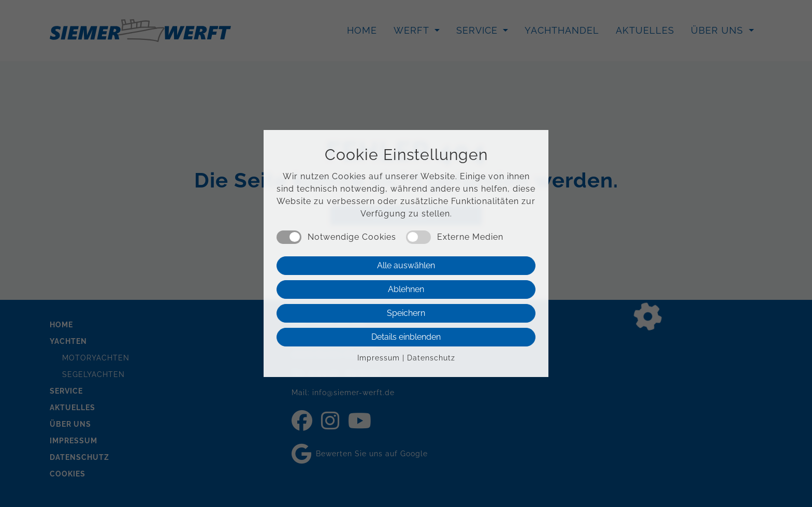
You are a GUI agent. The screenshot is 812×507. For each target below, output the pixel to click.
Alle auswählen (406, 265)
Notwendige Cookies (352, 237)
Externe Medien (470, 237)
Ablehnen (406, 289)
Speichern (406, 313)
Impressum (379, 358)
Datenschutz (431, 358)
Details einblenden (406, 337)
